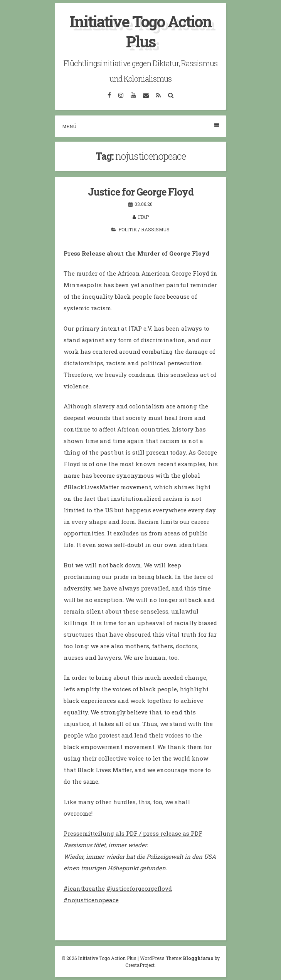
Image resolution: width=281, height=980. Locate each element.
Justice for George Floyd (141, 192)
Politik (128, 229)
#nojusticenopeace (91, 900)
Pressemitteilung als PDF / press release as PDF (133, 833)
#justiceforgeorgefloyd (139, 888)
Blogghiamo (198, 958)
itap (143, 217)
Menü (140, 126)
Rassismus (155, 229)
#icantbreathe (84, 888)
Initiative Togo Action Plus (141, 31)
